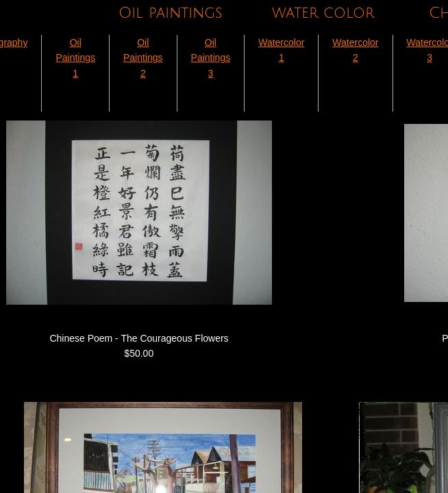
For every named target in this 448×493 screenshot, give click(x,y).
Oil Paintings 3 (211, 58)
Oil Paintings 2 (143, 58)
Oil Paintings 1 (75, 58)
